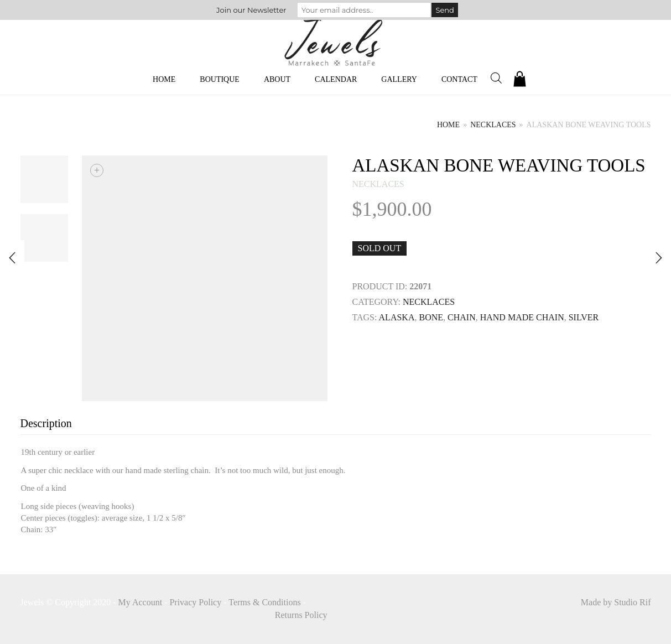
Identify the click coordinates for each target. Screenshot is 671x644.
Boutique (220, 79)
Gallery (399, 79)
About (277, 79)
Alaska (397, 317)
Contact (459, 79)
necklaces (493, 125)
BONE (431, 317)
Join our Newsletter (251, 10)
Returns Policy (301, 615)
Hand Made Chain (522, 317)
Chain (462, 317)
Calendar (336, 79)
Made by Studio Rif (616, 602)
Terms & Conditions (264, 602)
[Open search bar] (496, 78)
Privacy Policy (195, 602)
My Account (141, 602)
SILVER (584, 317)
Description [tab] (46, 423)
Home (164, 79)
